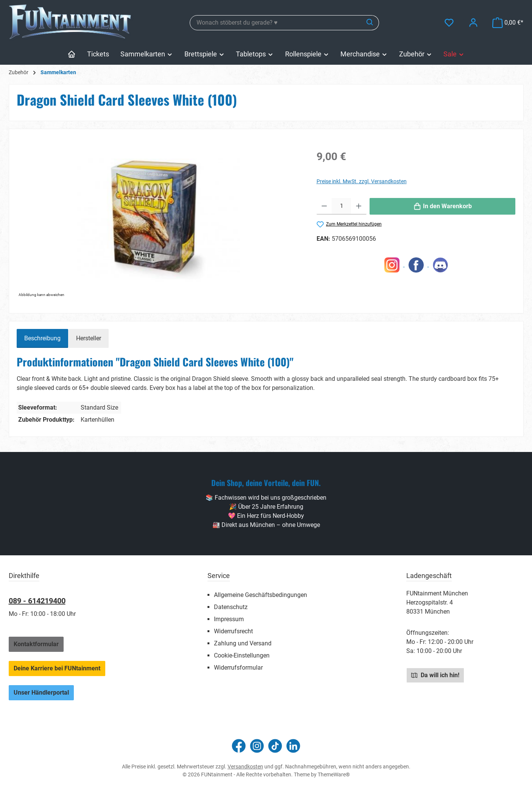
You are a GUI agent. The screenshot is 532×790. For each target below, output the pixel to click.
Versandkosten (245, 767)
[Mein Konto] (473, 23)
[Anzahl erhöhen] (359, 206)
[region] (159, 218)
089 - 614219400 (37, 601)
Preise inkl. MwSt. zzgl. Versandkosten (362, 181)
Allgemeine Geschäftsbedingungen (261, 595)
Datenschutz (231, 607)
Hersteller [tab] (89, 338)
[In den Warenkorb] (443, 206)
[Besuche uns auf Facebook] (239, 746)
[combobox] (276, 23)
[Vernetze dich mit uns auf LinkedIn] (293, 746)
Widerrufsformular (238, 668)
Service (219, 576)
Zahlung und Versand (243, 643)
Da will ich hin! (435, 675)
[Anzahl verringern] (324, 206)
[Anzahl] (341, 206)
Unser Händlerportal (41, 693)
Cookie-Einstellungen (242, 655)
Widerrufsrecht (233, 631)
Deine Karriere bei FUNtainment (57, 668)
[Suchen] (370, 23)
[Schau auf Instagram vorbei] (257, 746)
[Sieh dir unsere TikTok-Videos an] (275, 746)
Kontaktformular (36, 644)
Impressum (229, 619)
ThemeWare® (334, 774)
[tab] (42, 338)
